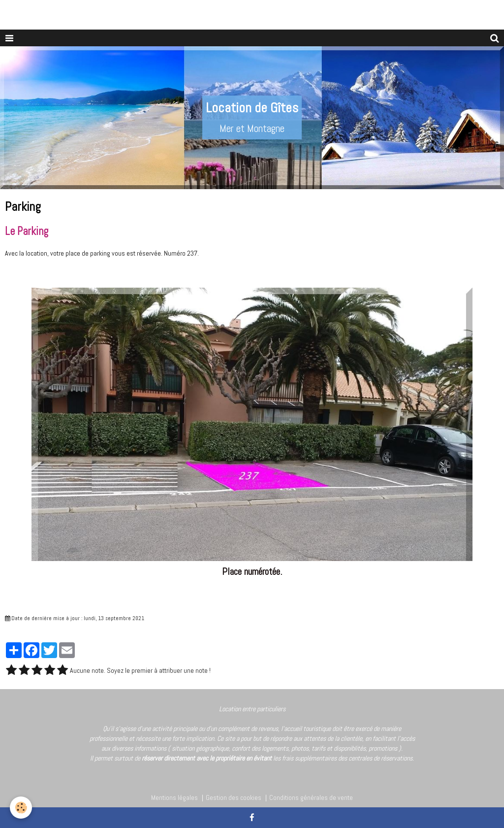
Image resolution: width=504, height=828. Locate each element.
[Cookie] (21, 808)
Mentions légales (174, 797)
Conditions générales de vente (311, 797)
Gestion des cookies (234, 797)
